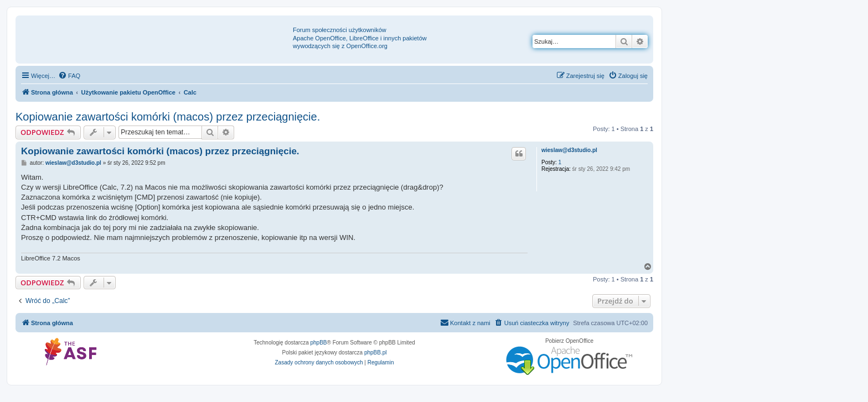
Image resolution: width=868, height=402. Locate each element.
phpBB (319, 343)
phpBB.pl (376, 353)
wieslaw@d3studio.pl (569, 150)
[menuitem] (69, 76)
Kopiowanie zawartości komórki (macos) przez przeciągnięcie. (168, 117)
